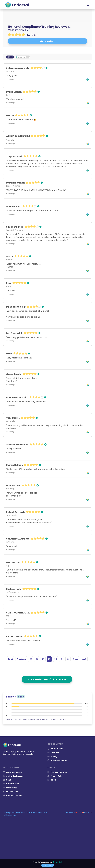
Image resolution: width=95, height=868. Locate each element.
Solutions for (11, 767)
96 (56, 659)
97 (62, 659)
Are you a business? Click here (47, 679)
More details (58, 862)
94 (43, 659)
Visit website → (47, 41)
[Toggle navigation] (88, 5)
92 (31, 659)
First (11, 659)
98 (68, 659)
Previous (21, 659)
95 (49, 659)
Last (84, 659)
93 (37, 659)
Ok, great (48, 865)
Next (75, 659)
